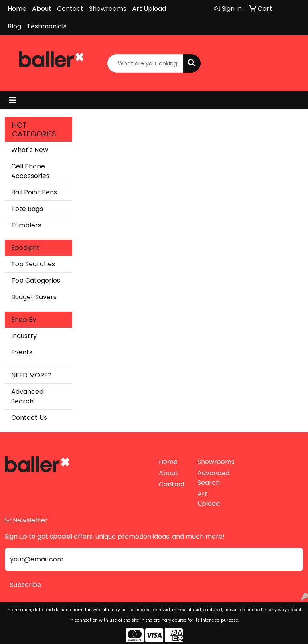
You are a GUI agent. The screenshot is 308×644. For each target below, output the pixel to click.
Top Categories (36, 280)
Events (22, 352)
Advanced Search (27, 396)
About (42, 9)
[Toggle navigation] (12, 100)
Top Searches (33, 264)
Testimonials (47, 26)
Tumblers (26, 225)
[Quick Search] (146, 63)
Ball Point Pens (34, 192)
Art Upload (149, 9)
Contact (70, 9)
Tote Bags (27, 209)
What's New (30, 150)
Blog (14, 26)
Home (17, 9)
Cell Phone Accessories (30, 171)
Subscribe (26, 585)
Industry (24, 336)
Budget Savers (34, 297)
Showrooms (108, 9)
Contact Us (29, 418)
